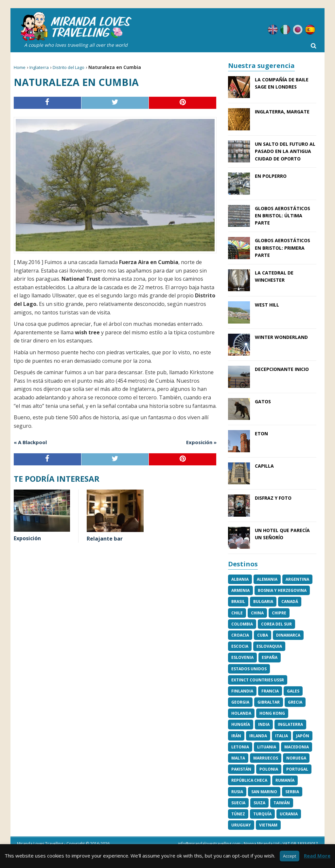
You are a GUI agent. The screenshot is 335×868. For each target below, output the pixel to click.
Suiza (259, 803)
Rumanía (285, 780)
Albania (240, 579)
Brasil (238, 601)
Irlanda (258, 736)
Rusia (237, 792)
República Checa (249, 780)
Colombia (242, 624)
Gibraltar (269, 702)
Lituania (267, 747)
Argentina (297, 579)
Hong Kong (272, 713)
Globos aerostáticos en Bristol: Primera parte (282, 248)
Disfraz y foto (273, 498)
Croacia (240, 635)
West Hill (267, 305)
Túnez (238, 814)
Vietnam (268, 825)
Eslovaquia (269, 646)
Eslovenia (242, 657)
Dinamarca (288, 635)
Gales (293, 691)
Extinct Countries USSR (258, 680)
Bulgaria (263, 601)
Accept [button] (290, 856)
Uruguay (241, 825)
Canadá (290, 601)
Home (20, 67)
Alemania (267, 579)
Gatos (263, 401)
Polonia (269, 769)
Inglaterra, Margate (282, 112)
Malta (238, 758)
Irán (236, 736)
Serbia (292, 792)
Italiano (285, 30)
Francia (270, 691)
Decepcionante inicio (282, 369)
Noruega (296, 758)
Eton (261, 434)
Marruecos (266, 758)
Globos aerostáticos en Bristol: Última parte (282, 216)
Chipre (279, 613)
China (257, 613)
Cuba (263, 635)
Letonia (240, 747)
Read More (317, 856)
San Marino (264, 792)
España (270, 657)
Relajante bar (105, 539)
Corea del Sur (276, 624)
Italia (282, 736)
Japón (303, 736)
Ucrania (289, 814)
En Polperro (271, 176)
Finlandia (242, 691)
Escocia (240, 646)
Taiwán (282, 803)
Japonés (298, 30)
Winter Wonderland (281, 337)
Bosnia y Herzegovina (282, 590)
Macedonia (297, 747)
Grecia (295, 702)
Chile (237, 613)
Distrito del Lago (69, 67)
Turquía (262, 814)
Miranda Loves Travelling (40, 844)
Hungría (241, 724)
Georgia (240, 702)
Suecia (238, 803)
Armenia (240, 590)
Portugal (297, 769)
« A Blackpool (30, 442)
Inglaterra (39, 67)
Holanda (241, 713)
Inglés (273, 30)
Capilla (264, 466)
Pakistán (241, 769)
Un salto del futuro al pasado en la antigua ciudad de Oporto (285, 151)
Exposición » (201, 442)
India (264, 724)
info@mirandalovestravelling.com (209, 844)
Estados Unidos (249, 669)
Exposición (27, 538)
